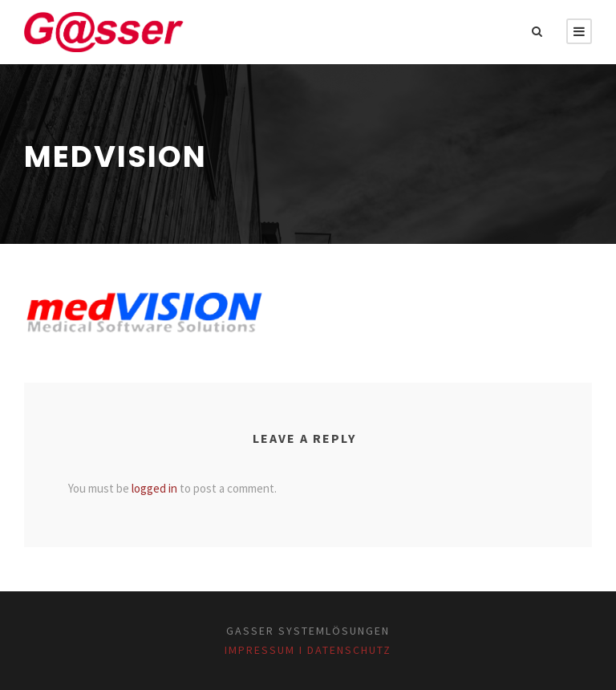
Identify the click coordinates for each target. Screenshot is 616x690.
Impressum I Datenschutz (308, 650)
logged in (154, 488)
